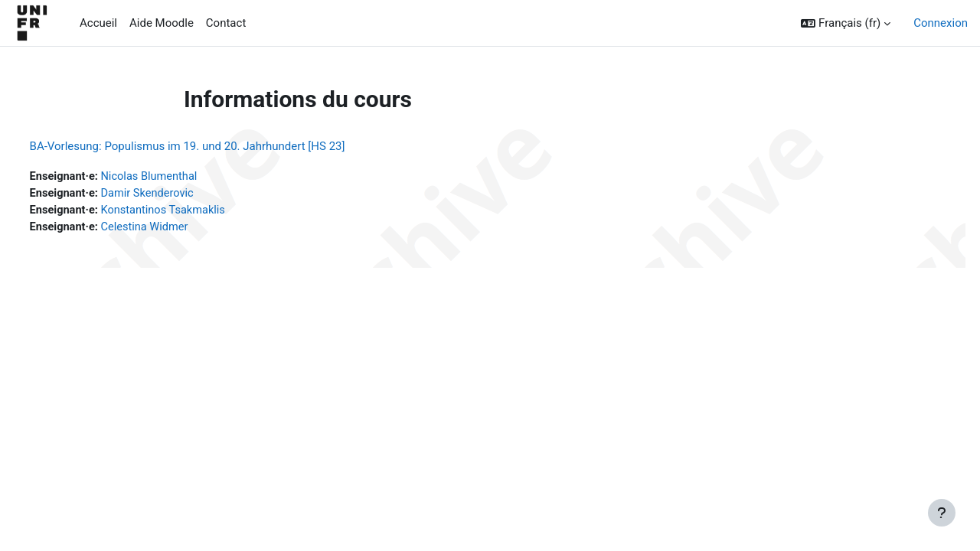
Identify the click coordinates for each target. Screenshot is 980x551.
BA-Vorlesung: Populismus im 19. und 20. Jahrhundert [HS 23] (216, 146)
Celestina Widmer (176, 229)
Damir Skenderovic (180, 194)
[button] (846, 23)
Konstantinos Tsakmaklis (196, 211)
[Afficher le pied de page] (942, 513)
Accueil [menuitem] (98, 23)
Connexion (941, 23)
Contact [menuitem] (226, 23)
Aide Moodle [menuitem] (162, 23)
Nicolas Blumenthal (181, 177)
